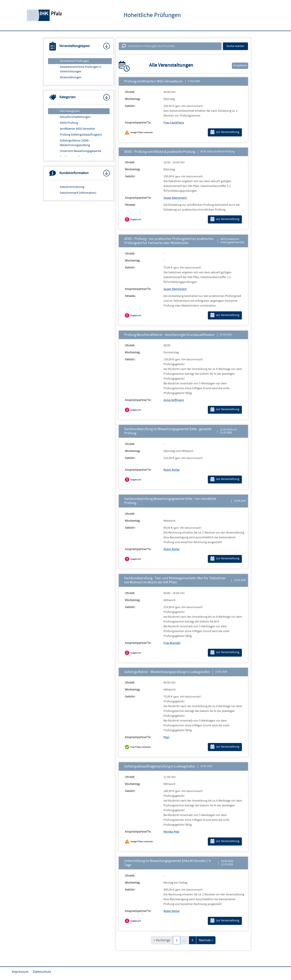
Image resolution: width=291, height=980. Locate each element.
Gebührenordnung (72, 187)
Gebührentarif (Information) (78, 193)
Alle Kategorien (70, 111)
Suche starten (235, 46)
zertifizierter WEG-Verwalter (77, 129)
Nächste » (206, 940)
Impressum (20, 972)
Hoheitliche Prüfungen (74, 61)
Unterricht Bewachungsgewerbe (81, 151)
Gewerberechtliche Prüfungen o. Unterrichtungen (81, 69)
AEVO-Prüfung (69, 123)
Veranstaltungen (71, 77)
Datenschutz (42, 972)
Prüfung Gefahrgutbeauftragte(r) (81, 135)
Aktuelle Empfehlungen (75, 117)
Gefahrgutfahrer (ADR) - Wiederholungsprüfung (75, 143)
